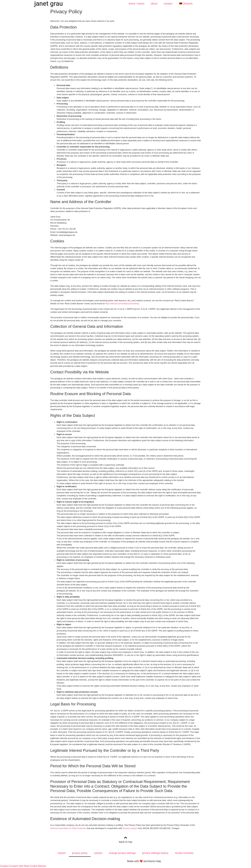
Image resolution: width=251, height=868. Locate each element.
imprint (62, 853)
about (154, 4)
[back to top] (125, 838)
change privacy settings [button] (122, 853)
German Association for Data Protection (68, 828)
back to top (126, 842)
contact (168, 4)
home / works (137, 4)
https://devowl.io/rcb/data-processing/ (122, 304)
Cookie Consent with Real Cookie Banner (23, 866)
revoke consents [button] (184, 853)
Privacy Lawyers (130, 828)
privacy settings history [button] (155, 853)
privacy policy (80, 853)
